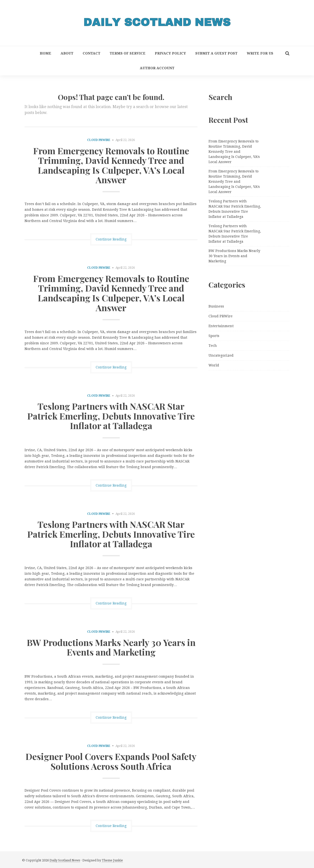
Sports (214, 336)
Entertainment (221, 326)
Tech (213, 346)
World (214, 365)
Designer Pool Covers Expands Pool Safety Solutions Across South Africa (111, 761)
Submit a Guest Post (216, 53)
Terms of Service (128, 53)
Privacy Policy (170, 53)
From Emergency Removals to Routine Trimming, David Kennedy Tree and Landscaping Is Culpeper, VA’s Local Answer (111, 165)
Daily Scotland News (65, 860)
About (67, 53)
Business (216, 306)
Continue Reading (111, 239)
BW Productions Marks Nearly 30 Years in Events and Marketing (111, 647)
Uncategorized (221, 355)
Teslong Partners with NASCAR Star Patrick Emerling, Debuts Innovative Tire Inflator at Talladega (111, 416)
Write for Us (260, 53)
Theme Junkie (112, 860)
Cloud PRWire (99, 140)
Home (46, 53)
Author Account (157, 68)
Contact (92, 53)
